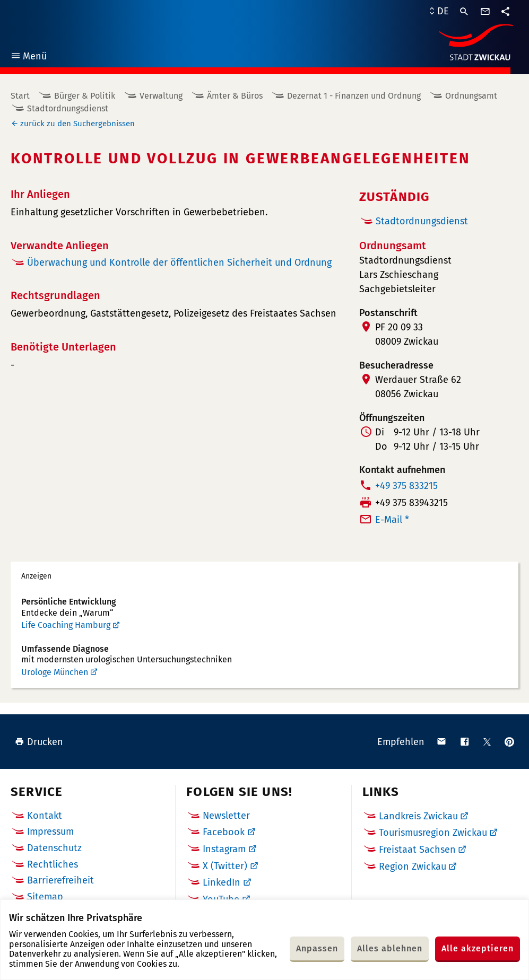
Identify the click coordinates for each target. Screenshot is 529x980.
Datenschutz (54, 848)
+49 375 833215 (406, 486)
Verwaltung (161, 96)
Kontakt (45, 816)
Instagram (224, 849)
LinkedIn (222, 882)
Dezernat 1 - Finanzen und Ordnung (354, 96)
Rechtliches (53, 864)
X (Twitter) (225, 866)
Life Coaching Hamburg (66, 625)
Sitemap (45, 897)
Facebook (224, 832)
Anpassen (317, 948)
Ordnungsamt (471, 96)
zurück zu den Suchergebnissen (77, 124)
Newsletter (226, 816)
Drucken (39, 742)
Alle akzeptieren (478, 948)
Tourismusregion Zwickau (433, 833)
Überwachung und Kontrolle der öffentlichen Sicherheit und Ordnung (179, 262)
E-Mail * (392, 520)
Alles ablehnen (390, 948)
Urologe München (55, 672)
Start (20, 96)
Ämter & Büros (235, 96)
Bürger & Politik (85, 96)
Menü (28, 58)
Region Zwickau (413, 867)
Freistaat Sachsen (417, 850)
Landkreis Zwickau (418, 816)
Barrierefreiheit (60, 880)
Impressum (50, 832)
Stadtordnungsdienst (68, 108)
